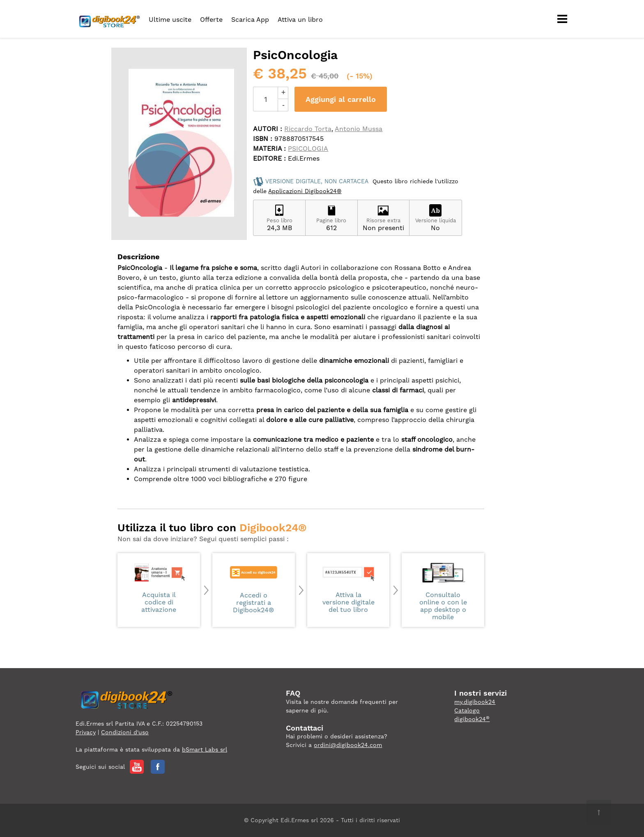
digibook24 (472, 719)
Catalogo (467, 710)
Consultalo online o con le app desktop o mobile (443, 591)
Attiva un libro (300, 20)
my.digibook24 (475, 702)
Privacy (86, 732)
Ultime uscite (170, 20)
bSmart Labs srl (205, 749)
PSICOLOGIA (308, 149)
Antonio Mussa (359, 129)
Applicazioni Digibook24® (305, 191)
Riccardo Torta (308, 129)
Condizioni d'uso (125, 732)
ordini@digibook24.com (348, 745)
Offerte (211, 20)
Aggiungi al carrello (341, 99)
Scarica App (250, 20)
